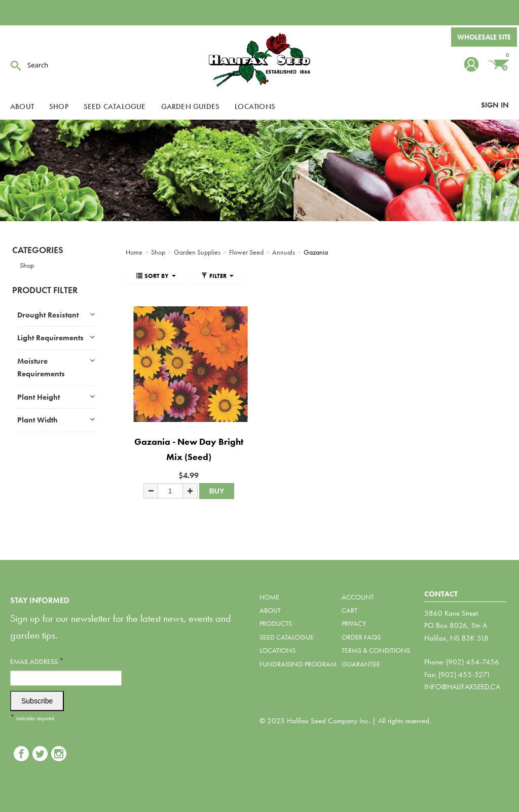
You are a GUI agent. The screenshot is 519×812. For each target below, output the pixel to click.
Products (276, 623)
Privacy (354, 623)
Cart (349, 610)
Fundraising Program (298, 664)
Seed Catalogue (115, 107)
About (22, 107)
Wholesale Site (484, 37)
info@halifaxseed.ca (462, 687)
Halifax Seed (259, 61)
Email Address (37, 661)
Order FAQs (361, 637)
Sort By (156, 276)
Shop (59, 107)
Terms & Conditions (376, 650)
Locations (255, 107)
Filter (217, 276)
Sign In (495, 105)
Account (358, 597)
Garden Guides (191, 107)
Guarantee (361, 664)
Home (269, 597)
